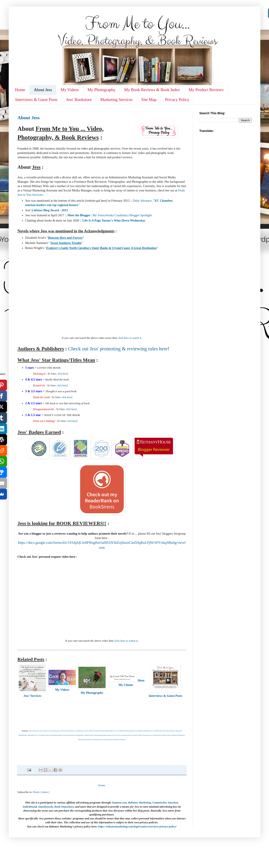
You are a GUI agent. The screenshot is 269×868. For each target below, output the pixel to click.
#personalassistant (69, 735)
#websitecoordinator (119, 740)
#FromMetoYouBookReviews (143, 731)
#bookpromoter (127, 735)
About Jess (43, 90)
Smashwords (46, 807)
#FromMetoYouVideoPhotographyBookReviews (101, 731)
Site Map (149, 100)
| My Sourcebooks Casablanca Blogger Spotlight (110, 215)
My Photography (102, 90)
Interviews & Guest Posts (36, 100)
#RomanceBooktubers (178, 735)
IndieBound (30, 807)
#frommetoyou (81, 731)
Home (20, 90)
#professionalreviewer (108, 735)
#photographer (89, 735)
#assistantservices (45, 731)
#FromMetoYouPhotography (125, 731)
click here (62, 374)
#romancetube (157, 735)
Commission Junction (165, 802)
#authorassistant (34, 731)
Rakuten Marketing (140, 802)
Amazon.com (119, 802)
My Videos (70, 90)
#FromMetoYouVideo (159, 731)
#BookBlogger (23, 735)
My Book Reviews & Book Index (152, 90)
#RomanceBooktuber (85, 740)
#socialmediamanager (56, 735)
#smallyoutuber (107, 740)
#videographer (80, 735)
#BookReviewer (33, 735)
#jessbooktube (171, 731)
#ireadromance (147, 735)
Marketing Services (117, 100)
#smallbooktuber (97, 740)
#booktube (179, 731)
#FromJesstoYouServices (69, 731)
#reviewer (118, 735)
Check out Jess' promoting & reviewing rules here (118, 349)
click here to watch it (130, 338)
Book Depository (64, 807)
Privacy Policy (177, 100)
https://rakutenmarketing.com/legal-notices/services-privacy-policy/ (137, 826)
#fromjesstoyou (56, 731)
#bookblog (98, 735)
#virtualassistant (43, 735)
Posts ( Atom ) (41, 792)
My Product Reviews (206, 90)
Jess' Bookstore (79, 100)
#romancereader (137, 735)
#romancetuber (166, 735)
